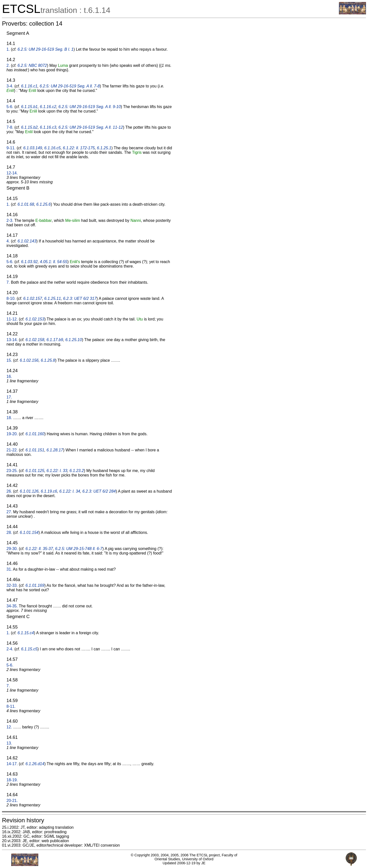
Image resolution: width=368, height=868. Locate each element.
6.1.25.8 (48, 360)
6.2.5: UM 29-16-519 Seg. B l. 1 (45, 49)
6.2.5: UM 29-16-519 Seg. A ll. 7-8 (70, 86)
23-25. (12, 471)
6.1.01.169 (35, 585)
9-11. (11, 148)
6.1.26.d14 (35, 764)
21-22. (12, 450)
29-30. (12, 549)
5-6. (10, 107)
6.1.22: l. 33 (57, 471)
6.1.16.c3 (48, 127)
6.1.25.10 (74, 340)
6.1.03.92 (29, 262)
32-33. (12, 585)
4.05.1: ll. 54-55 (53, 262)
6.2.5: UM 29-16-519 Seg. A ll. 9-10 (90, 107)
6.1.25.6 (44, 204)
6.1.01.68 (26, 204)
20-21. (12, 801)
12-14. (12, 173)
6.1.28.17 (55, 450)
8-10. (11, 298)
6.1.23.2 (77, 471)
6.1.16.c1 (29, 86)
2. (8, 65)
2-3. (10, 220)
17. (9, 397)
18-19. (12, 780)
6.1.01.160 (35, 434)
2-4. (10, 649)
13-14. (12, 340)
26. (9, 491)
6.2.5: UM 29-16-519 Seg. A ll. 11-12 (91, 127)
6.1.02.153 (35, 319)
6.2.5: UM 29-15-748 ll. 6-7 (79, 549)
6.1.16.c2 (48, 107)
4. (8, 241)
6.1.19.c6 (49, 491)
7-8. (10, 127)
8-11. (11, 706)
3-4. (10, 86)
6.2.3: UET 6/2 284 (99, 491)
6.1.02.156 (29, 360)
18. (9, 418)
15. (9, 360)
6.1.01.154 (29, 533)
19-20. (12, 434)
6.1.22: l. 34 (70, 491)
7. (8, 282)
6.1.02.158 (35, 340)
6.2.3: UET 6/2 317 (80, 298)
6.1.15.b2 (29, 127)
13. (9, 743)
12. (9, 727)
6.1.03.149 (33, 148)
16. (9, 376)
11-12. (12, 319)
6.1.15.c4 (26, 633)
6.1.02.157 (33, 298)
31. (9, 569)
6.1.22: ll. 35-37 (39, 549)
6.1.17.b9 (55, 340)
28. (9, 533)
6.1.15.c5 (29, 649)
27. (9, 512)
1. (8, 49)
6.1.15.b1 (29, 107)
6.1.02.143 (27, 241)
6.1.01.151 (35, 450)
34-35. (12, 606)
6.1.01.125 (35, 471)
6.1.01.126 (29, 491)
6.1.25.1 (104, 148)
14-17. (12, 764)
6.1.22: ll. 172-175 (79, 148)
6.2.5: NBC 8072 (32, 65)
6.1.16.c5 (52, 148)
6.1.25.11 (53, 298)
